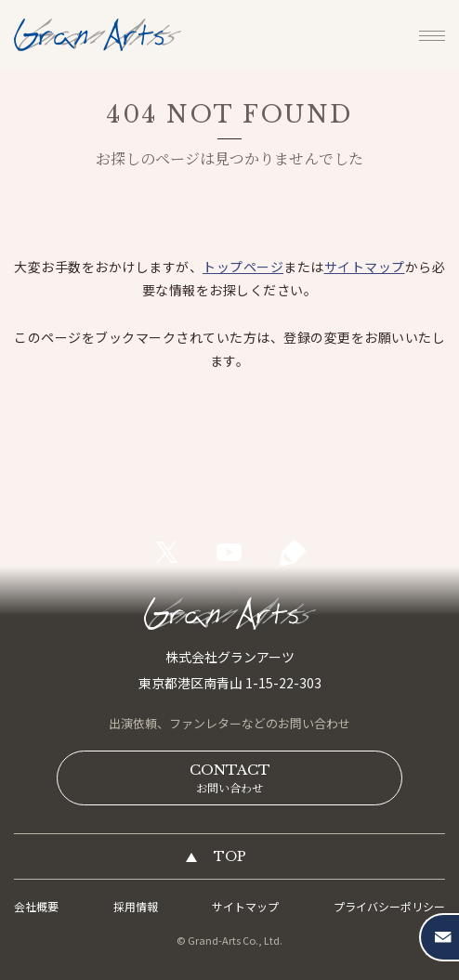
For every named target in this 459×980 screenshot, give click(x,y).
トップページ (243, 267)
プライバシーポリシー (389, 906)
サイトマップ (365, 267)
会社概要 (36, 906)
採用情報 (136, 906)
